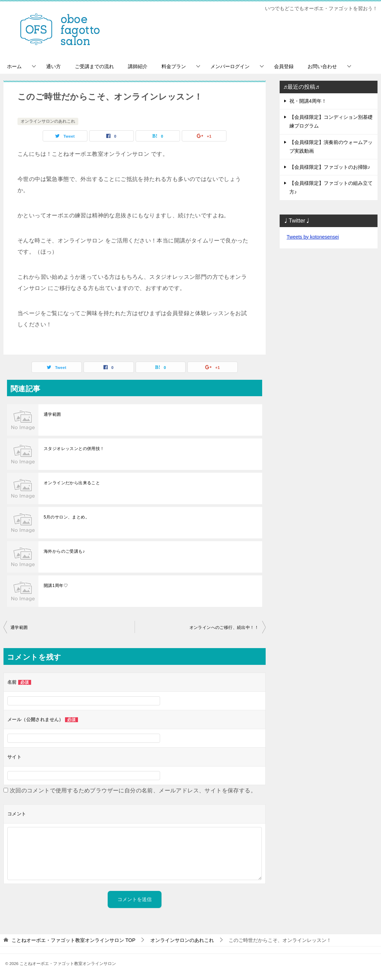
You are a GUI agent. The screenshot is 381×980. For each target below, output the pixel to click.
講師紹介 (138, 66)
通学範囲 (52, 414)
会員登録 (284, 66)
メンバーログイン (230, 66)
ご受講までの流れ (94, 66)
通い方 (53, 66)
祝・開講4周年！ (308, 101)
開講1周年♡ (56, 586)
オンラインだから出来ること (72, 483)
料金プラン (174, 66)
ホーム (14, 66)
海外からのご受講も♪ (64, 551)
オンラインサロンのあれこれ (48, 121)
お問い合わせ (322, 66)
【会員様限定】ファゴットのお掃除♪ (330, 167)
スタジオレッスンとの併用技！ (74, 449)
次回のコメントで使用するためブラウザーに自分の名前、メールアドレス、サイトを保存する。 (133, 790)
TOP (73, 940)
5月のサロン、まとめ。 (67, 517)
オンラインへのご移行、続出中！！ (224, 627)
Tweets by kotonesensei (313, 237)
